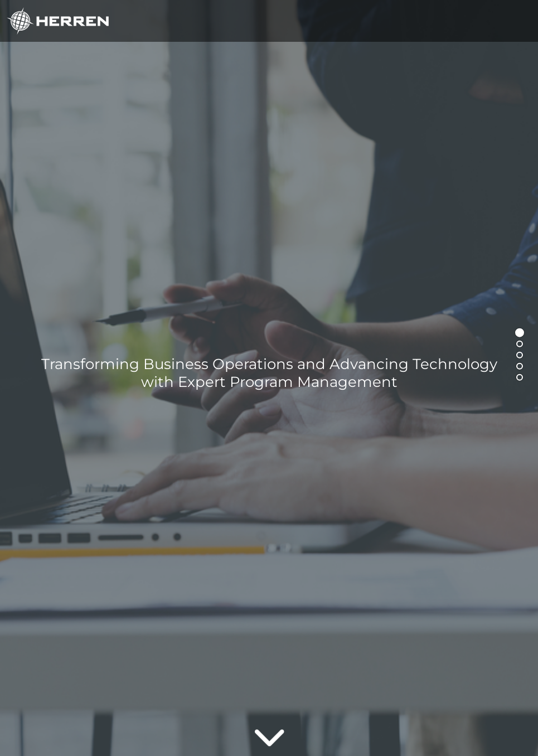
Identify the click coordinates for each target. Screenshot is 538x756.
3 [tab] (522, 357)
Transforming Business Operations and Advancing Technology (269, 373)
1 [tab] (522, 335)
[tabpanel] (269, 378)
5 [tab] (522, 380)
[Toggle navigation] (516, 21)
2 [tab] (522, 346)
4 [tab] (522, 369)
